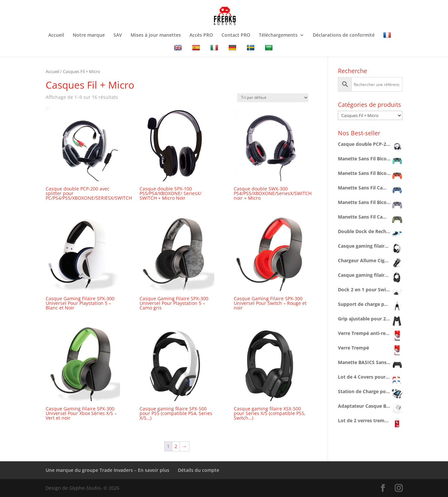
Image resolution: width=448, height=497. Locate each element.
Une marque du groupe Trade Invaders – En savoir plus (107, 470)
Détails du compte (199, 470)
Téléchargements (278, 35)
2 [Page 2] (176, 446)
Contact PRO (236, 35)
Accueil (56, 35)
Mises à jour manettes (156, 35)
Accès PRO (201, 35)
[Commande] (273, 98)
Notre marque (89, 35)
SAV (118, 35)
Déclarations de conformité (344, 35)
